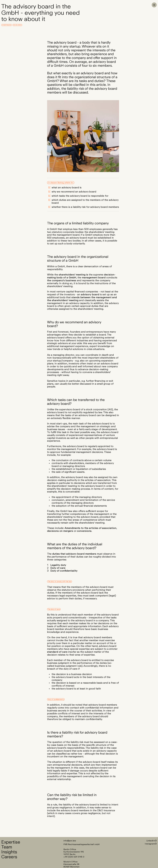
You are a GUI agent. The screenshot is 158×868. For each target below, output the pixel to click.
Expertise (11, 842)
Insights (9, 852)
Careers (9, 857)
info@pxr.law (70, 841)
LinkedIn (151, 841)
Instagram (150, 844)
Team (7, 847)
